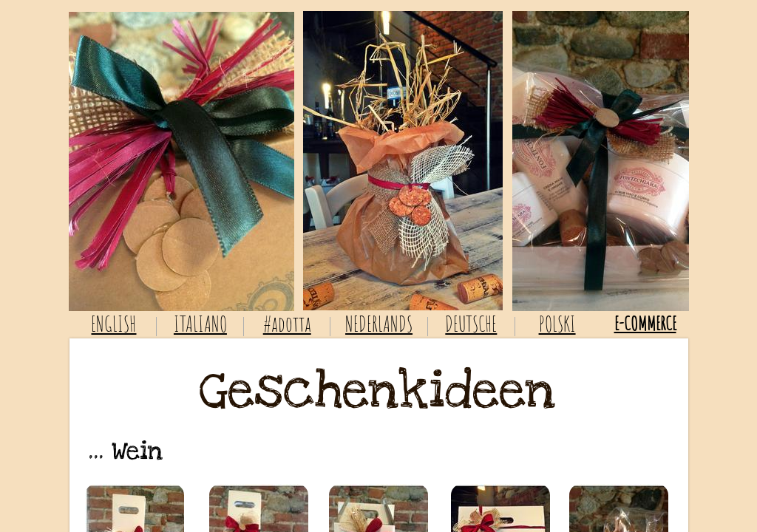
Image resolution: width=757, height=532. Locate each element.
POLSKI (557, 324)
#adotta (287, 324)
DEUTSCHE (471, 324)
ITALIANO (200, 324)
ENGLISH (113, 324)
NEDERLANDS (379, 324)
